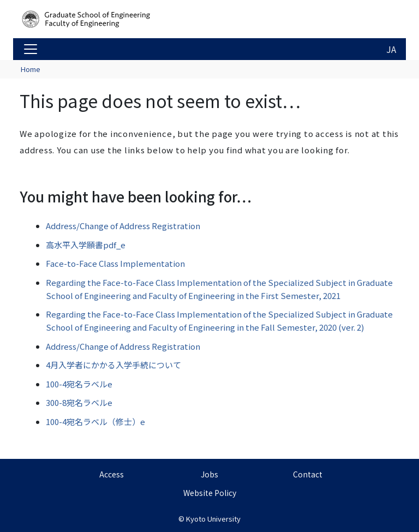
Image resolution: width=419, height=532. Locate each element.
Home (31, 69)
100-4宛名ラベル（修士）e (95, 422)
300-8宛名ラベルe (79, 402)
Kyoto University (213, 519)
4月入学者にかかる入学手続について (113, 365)
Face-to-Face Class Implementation (115, 263)
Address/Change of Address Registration (123, 226)
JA (391, 49)
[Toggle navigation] (31, 49)
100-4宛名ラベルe (79, 384)
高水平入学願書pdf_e (86, 245)
